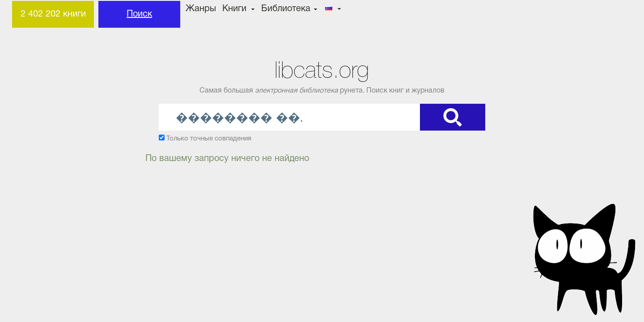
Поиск (139, 14)
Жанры (201, 9)
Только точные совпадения (209, 139)
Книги (234, 9)
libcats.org (322, 70)
